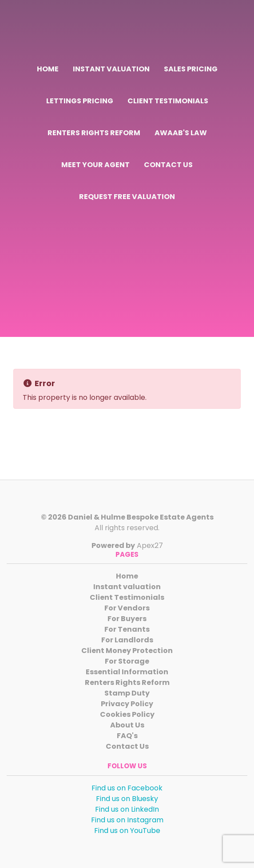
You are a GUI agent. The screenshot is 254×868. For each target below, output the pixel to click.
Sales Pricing (191, 69)
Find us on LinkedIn (127, 809)
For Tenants (127, 629)
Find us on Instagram (127, 820)
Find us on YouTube (127, 831)
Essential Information (127, 672)
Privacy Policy (127, 704)
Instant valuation (111, 69)
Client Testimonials (168, 101)
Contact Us (168, 165)
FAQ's (127, 736)
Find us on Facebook (127, 788)
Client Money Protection (127, 651)
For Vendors (127, 608)
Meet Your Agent (95, 165)
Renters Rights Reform (94, 133)
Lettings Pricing (80, 101)
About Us (127, 725)
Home (48, 69)
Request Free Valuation (127, 197)
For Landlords (127, 640)
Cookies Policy (127, 714)
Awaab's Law (181, 133)
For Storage (127, 661)
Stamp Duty (127, 693)
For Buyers (127, 619)
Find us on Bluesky (127, 799)
